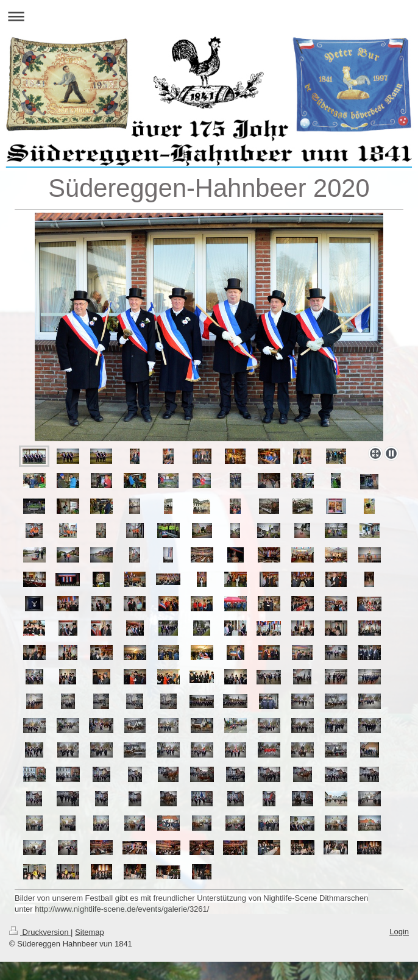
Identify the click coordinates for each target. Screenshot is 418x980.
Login (399, 932)
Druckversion (40, 932)
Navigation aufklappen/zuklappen (209, 16)
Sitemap (90, 932)
